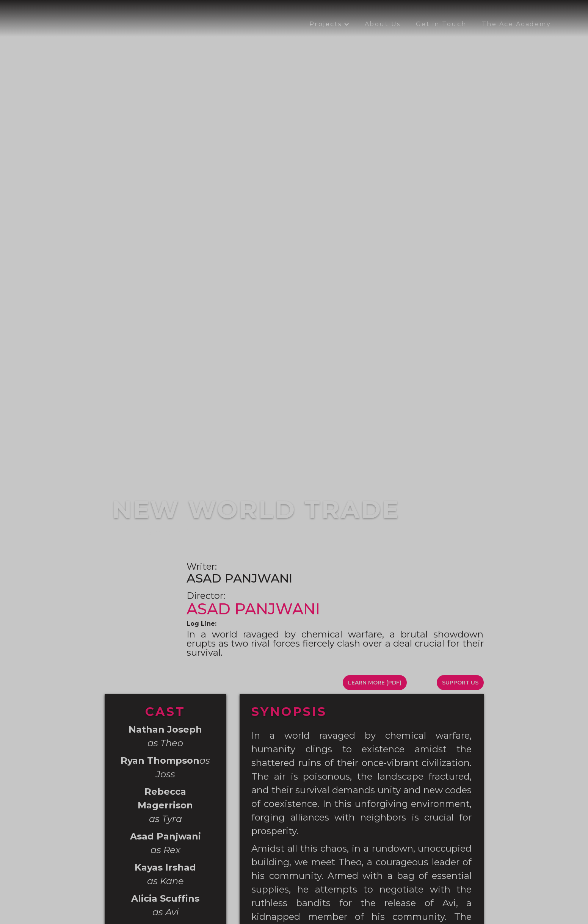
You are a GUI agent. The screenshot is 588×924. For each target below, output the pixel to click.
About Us (383, 24)
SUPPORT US (460, 683)
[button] (329, 24)
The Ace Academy (517, 24)
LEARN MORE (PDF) (375, 683)
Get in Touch (441, 24)
